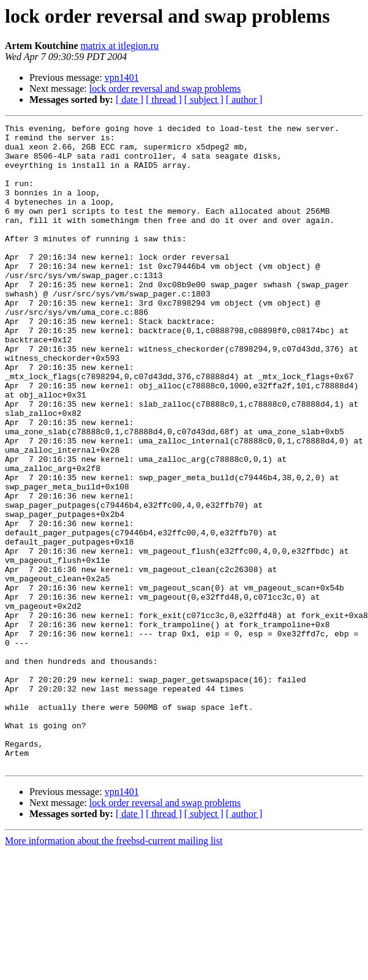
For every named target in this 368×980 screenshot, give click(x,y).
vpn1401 (122, 77)
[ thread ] (164, 100)
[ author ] (244, 100)
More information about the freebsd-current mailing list (114, 969)
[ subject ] (204, 100)
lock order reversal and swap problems (165, 89)
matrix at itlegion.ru (120, 46)
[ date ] (130, 100)
